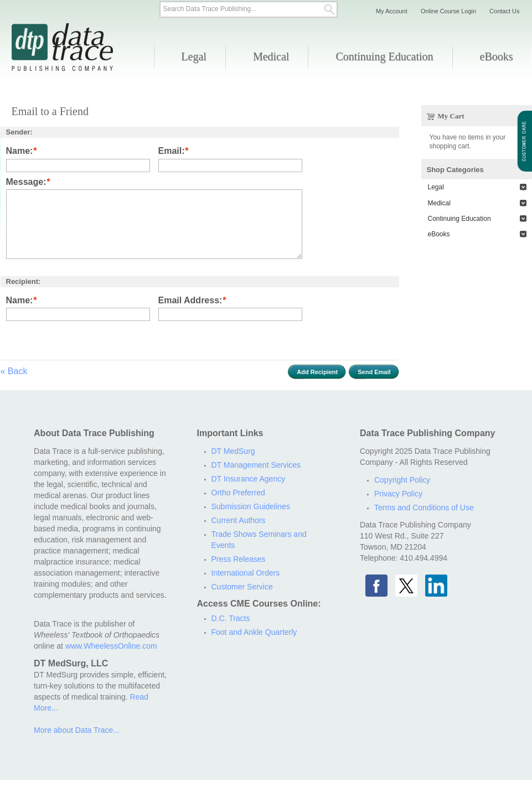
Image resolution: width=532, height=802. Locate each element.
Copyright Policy (402, 480)
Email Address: (190, 301)
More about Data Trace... (77, 730)
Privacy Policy (398, 494)
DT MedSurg (233, 451)
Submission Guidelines (251, 506)
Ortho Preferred (238, 493)
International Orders (246, 573)
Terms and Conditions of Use (424, 508)
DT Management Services (256, 465)
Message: (26, 182)
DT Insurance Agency (249, 479)
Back (14, 371)
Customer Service (242, 587)
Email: (172, 151)
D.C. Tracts (231, 618)
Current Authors (239, 520)
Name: (20, 151)
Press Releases (239, 559)
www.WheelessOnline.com (111, 646)
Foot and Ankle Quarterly (254, 632)
